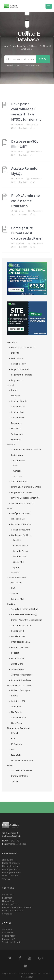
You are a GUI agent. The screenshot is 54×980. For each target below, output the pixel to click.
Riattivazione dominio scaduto (17, 907)
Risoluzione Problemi (18, 728)
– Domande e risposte (20, 524)
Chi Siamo (7, 929)
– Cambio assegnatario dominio (25, 449)
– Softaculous (16, 434)
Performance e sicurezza (19, 685)
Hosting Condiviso (11, 863)
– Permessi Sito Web (19, 647)
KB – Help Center (11, 904)
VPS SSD (6, 879)
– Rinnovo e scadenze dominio (24, 498)
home (5, 46)
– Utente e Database (20, 680)
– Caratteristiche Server (21, 770)
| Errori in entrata (20, 551)
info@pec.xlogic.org (17, 844)
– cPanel (13, 593)
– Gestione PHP (17, 418)
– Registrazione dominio (21, 492)
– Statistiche (15, 439)
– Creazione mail (17, 519)
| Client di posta (20, 546)
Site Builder (8, 860)
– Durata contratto (19, 776)
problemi (35, 65)
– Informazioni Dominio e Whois (25, 487)
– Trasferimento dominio (22, 503)
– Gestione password (20, 530)
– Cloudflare (15, 707)
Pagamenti (7, 898)
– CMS (12, 588)
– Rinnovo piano (17, 658)
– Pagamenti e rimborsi (21, 375)
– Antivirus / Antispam (20, 690)
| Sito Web (17, 476)
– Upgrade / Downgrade (21, 675)
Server (10, 765)
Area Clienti (13, 342)
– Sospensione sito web (21, 760)
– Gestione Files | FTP (20, 625)
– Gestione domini (18, 401)
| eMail (15, 465)
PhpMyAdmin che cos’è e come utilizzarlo (25, 201)
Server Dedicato (10, 876)
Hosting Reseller (10, 866)
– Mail (12, 749)
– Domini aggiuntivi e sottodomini (26, 620)
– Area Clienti (16, 583)
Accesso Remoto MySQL (24, 171)
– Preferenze (15, 423)
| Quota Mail (18, 562)
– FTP (12, 738)
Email (10, 508)
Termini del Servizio (12, 942)
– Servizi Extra (16, 664)
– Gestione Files (17, 407)
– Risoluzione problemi (20, 535)
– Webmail (14, 573)
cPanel (10, 385)
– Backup (14, 390)
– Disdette (14, 353)
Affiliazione (8, 933)
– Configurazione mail (20, 513)
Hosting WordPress (12, 872)
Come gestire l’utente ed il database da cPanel (27, 233)
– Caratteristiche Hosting (23, 614)
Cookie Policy (9, 936)
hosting (26, 65)
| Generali (16, 471)
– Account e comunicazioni (22, 347)
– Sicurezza (15, 429)
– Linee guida (16, 723)
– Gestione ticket (18, 364)
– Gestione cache (18, 718)
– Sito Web (15, 755)
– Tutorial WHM (17, 669)
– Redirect (14, 653)
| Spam (15, 567)
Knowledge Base (20, 46)
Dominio (11, 445)
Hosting (35, 46)
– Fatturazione (16, 358)
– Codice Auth (16, 455)
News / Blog (8, 901)
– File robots (16, 712)
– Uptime (14, 781)
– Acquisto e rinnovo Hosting (24, 609)
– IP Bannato (16, 744)
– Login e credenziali (19, 369)
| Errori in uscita (19, 557)
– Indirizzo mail (17, 599)
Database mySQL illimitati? (25, 144)
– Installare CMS (17, 636)
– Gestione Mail (17, 412)
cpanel (18, 65)
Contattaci (7, 914)
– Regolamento (17, 380)
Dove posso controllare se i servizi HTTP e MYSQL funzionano (26, 111)
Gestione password (16, 578)
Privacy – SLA (9, 939)
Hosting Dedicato (11, 869)
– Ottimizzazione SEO (20, 642)
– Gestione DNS (17, 460)
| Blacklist (16, 540)
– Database (15, 396)
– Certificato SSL (17, 701)
